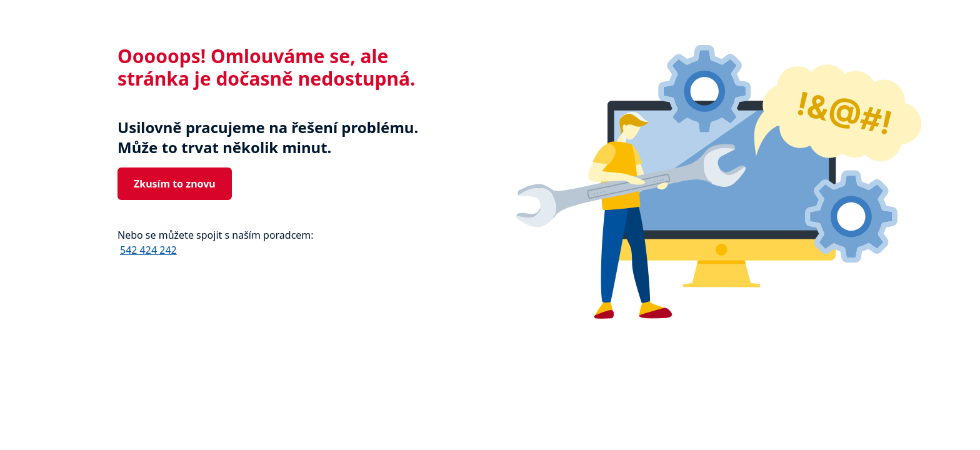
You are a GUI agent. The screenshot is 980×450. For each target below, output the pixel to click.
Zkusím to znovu (175, 184)
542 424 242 (148, 250)
